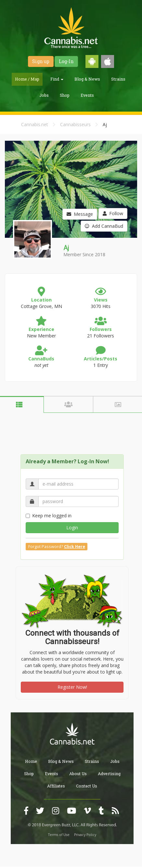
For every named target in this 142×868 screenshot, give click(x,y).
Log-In (66, 61)
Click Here (75, 547)
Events (87, 95)
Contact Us (87, 786)
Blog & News (87, 79)
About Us (78, 774)
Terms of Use (59, 835)
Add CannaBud (104, 226)
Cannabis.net (35, 124)
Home (31, 761)
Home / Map (27, 79)
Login (72, 527)
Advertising (109, 774)
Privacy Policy (85, 835)
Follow (113, 213)
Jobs (44, 95)
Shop (65, 95)
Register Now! (72, 687)
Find (57, 79)
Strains (118, 79)
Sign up (41, 61)
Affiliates (56, 786)
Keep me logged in (49, 516)
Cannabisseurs (75, 124)
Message (80, 214)
